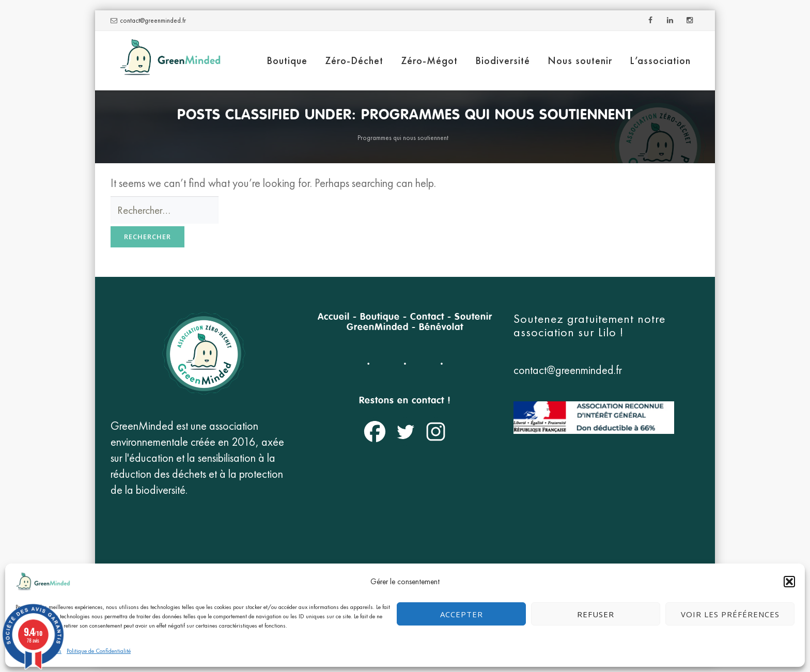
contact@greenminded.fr (153, 20)
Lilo (609, 332)
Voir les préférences (730, 614)
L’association (660, 60)
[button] (789, 582)
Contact (427, 317)
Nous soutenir (580, 60)
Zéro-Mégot (429, 60)
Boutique (287, 60)
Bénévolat (441, 327)
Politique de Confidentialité (99, 651)
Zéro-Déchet (354, 60)
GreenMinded (378, 327)
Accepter (462, 614)
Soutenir (473, 317)
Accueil (334, 317)
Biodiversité (503, 60)
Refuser (596, 614)
